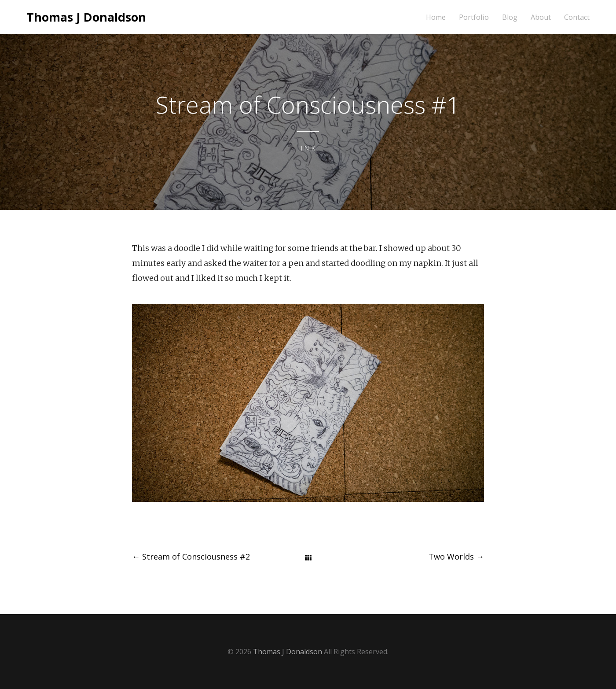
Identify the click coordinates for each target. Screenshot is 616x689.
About (541, 17)
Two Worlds (456, 556)
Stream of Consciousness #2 (191, 556)
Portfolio (474, 17)
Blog (510, 17)
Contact (577, 17)
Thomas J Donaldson (86, 17)
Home (436, 17)
